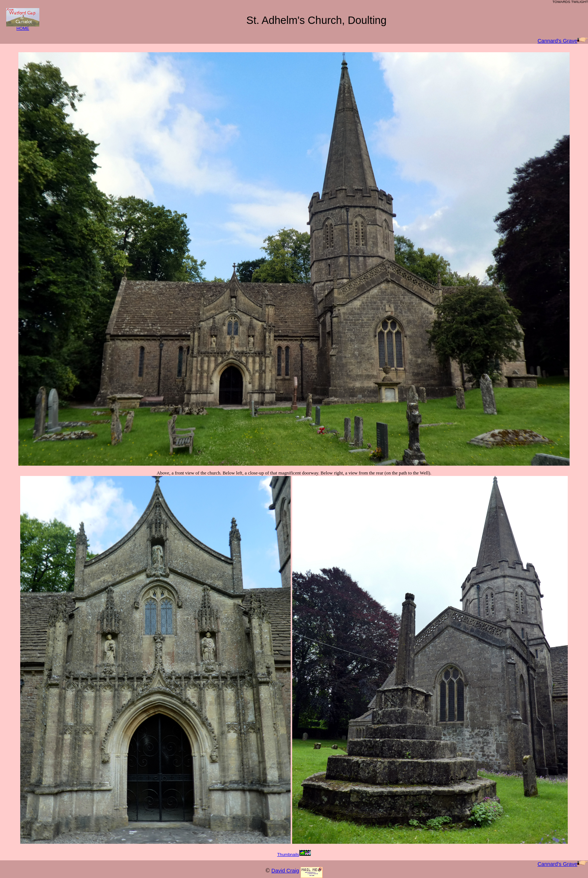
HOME (23, 27)
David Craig (285, 871)
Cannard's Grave (563, 41)
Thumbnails (294, 854)
